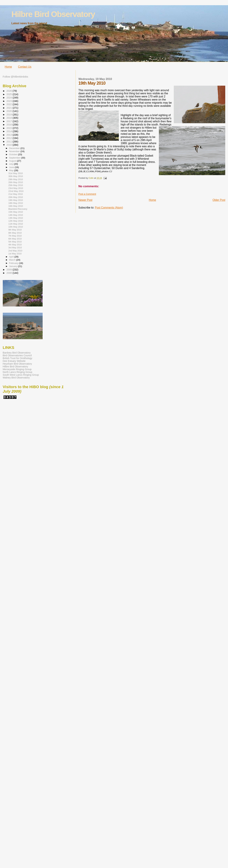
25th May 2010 (16, 185)
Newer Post (85, 200)
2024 (9, 98)
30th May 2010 (16, 176)
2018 (9, 118)
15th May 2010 (16, 212)
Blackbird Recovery (18, 209)
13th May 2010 (16, 218)
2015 (9, 128)
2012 (9, 138)
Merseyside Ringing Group (17, 369)
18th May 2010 (16, 203)
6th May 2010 (15, 239)
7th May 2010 (15, 236)
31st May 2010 (16, 173)
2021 (9, 108)
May (12, 170)
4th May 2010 (15, 245)
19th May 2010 (16, 200)
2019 (9, 115)
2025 (9, 94)
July (11, 164)
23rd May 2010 (16, 188)
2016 (9, 125)
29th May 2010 (16, 179)
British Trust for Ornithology (17, 358)
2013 (9, 135)
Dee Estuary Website (14, 361)
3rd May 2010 (15, 248)
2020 (9, 111)
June (12, 167)
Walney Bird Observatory (16, 378)
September (15, 158)
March (13, 260)
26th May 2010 (16, 182)
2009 (9, 270)
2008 (9, 273)
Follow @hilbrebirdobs (16, 77)
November (15, 151)
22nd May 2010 (16, 191)
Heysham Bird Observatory (17, 364)
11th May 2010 (16, 224)
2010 (9, 145)
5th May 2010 (15, 242)
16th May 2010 (16, 206)
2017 (9, 121)
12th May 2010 (16, 221)
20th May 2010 (16, 197)
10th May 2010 (16, 227)
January (13, 266)
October (13, 154)
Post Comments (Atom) (109, 208)
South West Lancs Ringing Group (21, 375)
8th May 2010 (15, 233)
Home (8, 67)
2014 (9, 131)
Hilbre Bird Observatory (53, 14)
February (14, 263)
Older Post (219, 200)
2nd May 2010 (15, 251)
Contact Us (25, 67)
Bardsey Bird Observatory (17, 353)
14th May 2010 (16, 215)
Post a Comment (87, 194)
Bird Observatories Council (17, 355)
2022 (9, 104)
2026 (9, 91)
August (13, 161)
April (12, 257)
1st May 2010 (15, 254)
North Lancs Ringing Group (17, 372)
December (15, 148)
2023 (9, 101)
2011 (9, 142)
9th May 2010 (15, 230)
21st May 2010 (16, 194)
